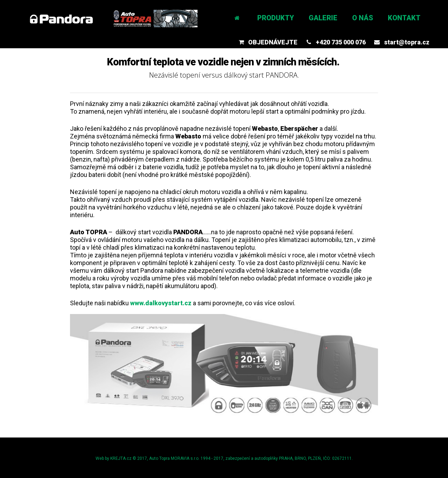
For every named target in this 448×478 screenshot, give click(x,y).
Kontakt (404, 18)
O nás (363, 18)
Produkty (276, 18)
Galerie (323, 18)
